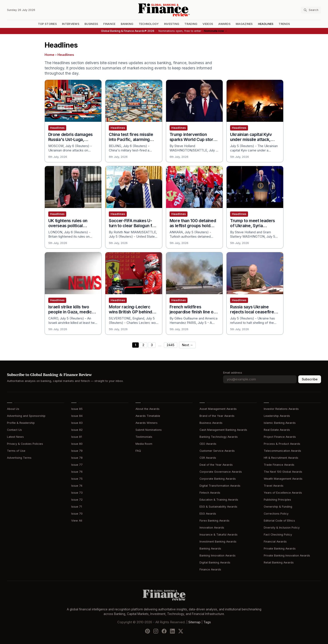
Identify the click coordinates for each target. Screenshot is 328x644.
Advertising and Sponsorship (26, 416)
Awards (224, 24)
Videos (208, 24)
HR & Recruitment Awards (281, 458)
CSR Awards (208, 458)
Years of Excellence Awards (283, 493)
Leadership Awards (277, 416)
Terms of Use (16, 451)
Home (49, 55)
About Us (13, 409)
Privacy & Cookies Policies (25, 444)
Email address (233, 373)
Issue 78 (77, 458)
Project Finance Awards (280, 437)
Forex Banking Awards (214, 521)
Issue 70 (77, 514)
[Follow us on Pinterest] (148, 631)
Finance (109, 24)
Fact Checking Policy (278, 535)
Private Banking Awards (280, 549)
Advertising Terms (19, 458)
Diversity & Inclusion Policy (282, 528)
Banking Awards (210, 549)
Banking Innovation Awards (218, 556)
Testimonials (144, 437)
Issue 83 (77, 423)
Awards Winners (147, 423)
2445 (171, 345)
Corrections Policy (276, 514)
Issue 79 (77, 451)
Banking (127, 24)
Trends (284, 24)
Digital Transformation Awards (220, 486)
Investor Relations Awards (281, 409)
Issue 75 (77, 479)
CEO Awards (208, 444)
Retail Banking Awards (279, 562)
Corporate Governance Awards (221, 472)
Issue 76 (77, 472)
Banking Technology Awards (219, 437)
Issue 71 (77, 507)
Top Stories (47, 24)
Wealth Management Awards (283, 479)
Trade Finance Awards (279, 465)
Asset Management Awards (218, 409)
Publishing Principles (277, 500)
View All (77, 521)
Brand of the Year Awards (217, 416)
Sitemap (194, 622)
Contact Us (14, 430)
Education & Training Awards (219, 500)
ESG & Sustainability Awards (218, 507)
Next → (187, 345)
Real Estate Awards (277, 430)
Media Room (144, 444)
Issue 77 (77, 465)
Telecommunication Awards (282, 451)
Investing (172, 24)
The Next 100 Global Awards (283, 472)
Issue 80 (77, 444)
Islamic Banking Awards (280, 423)
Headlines (266, 24)
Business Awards (211, 423)
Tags (207, 622)
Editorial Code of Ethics (279, 521)
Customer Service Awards (217, 451)
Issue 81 (77, 437)
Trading (191, 24)
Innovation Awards (212, 528)
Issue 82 (77, 430)
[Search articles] (311, 10)
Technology (149, 24)
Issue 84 (77, 416)
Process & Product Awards (282, 444)
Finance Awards (210, 569)
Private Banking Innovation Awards (287, 556)
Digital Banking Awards (215, 562)
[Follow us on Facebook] (164, 631)
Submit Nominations (149, 430)
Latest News (15, 437)
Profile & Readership (21, 423)
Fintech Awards (210, 493)
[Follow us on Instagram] (156, 631)
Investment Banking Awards (218, 542)
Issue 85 (77, 409)
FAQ (138, 451)
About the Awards (148, 409)
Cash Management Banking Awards (223, 430)
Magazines (244, 24)
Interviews (71, 24)
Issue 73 (77, 493)
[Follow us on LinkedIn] (172, 631)
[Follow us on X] (181, 631)
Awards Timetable (148, 416)
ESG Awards (208, 514)
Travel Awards (274, 486)
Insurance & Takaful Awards (219, 535)
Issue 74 (77, 486)
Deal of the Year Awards (216, 465)
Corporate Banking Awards (218, 479)
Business (91, 24)
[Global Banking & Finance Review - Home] (164, 10)
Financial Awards (275, 542)
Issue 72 (77, 500)
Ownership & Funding (278, 507)
